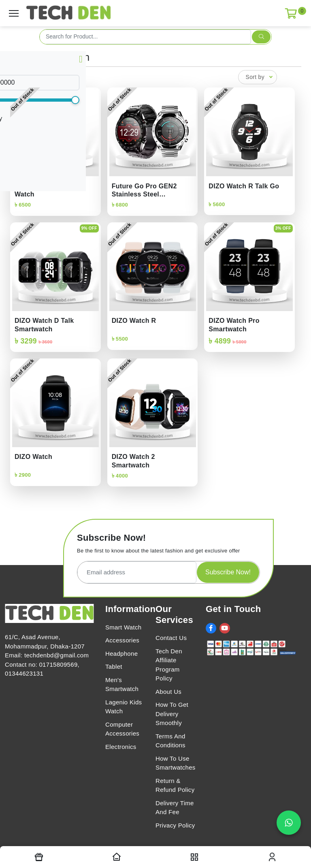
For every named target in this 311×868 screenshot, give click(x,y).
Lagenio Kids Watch (124, 707)
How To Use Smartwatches (176, 763)
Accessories (122, 640)
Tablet (114, 666)
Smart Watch (123, 627)
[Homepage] (117, 857)
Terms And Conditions (170, 741)
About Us (168, 692)
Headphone (121, 654)
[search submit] (261, 37)
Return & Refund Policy (175, 785)
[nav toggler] (194, 857)
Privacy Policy (175, 825)
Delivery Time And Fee (175, 808)
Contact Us (171, 638)
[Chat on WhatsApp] (289, 823)
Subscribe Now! (228, 572)
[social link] (211, 628)
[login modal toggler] (272, 857)
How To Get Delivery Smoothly (172, 714)
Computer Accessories (122, 729)
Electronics (121, 747)
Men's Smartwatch (122, 685)
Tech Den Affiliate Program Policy (169, 665)
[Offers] (39, 857)
